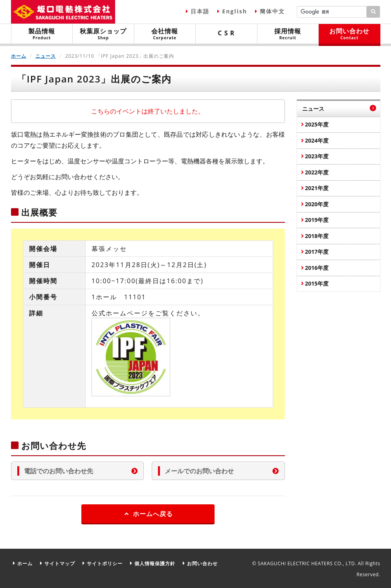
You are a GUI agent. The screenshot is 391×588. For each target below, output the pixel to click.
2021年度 (317, 188)
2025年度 (317, 124)
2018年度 (317, 236)
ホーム (19, 56)
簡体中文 (272, 11)
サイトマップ (60, 563)
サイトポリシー (105, 563)
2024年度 (317, 140)
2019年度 (317, 220)
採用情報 (288, 34)
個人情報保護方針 (155, 563)
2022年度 (317, 172)
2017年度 (317, 252)
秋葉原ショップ (103, 34)
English (235, 11)
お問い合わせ (350, 34)
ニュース (46, 56)
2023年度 (317, 156)
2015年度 (317, 283)
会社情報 (165, 34)
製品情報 (42, 34)
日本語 (200, 11)
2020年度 (317, 204)
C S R (226, 33)
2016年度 (317, 268)
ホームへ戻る (148, 514)
